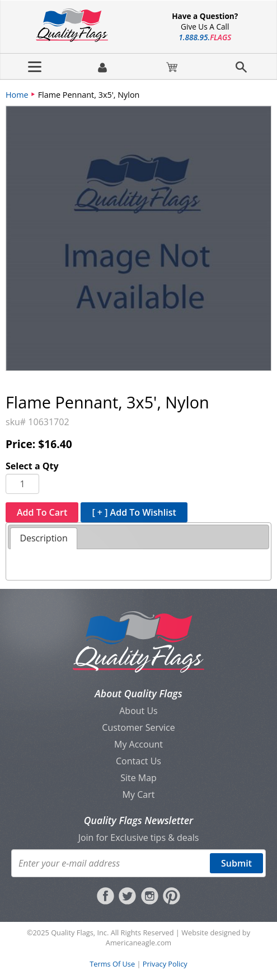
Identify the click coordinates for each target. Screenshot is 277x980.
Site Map (138, 778)
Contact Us (138, 761)
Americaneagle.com (138, 943)
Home (17, 95)
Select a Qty (32, 466)
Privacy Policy (165, 964)
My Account (138, 744)
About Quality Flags (138, 693)
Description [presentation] (43, 538)
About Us (138, 711)
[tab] (43, 538)
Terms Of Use (112, 964)
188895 (205, 37)
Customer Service (138, 727)
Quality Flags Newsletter (138, 820)
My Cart (139, 795)
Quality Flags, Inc (79, 933)
